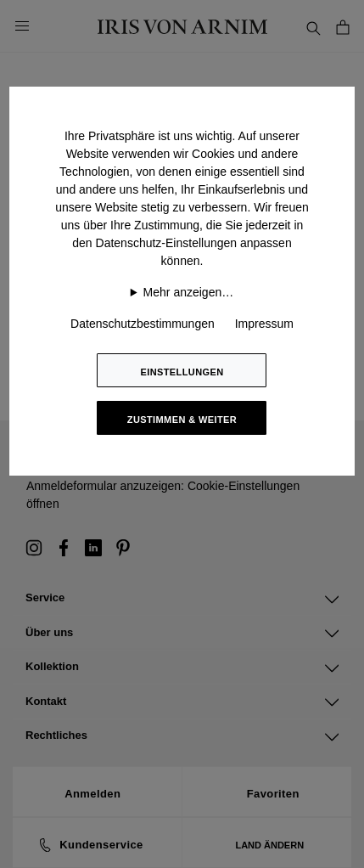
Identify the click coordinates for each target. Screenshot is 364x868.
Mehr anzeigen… (189, 292)
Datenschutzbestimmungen (143, 324)
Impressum (264, 324)
